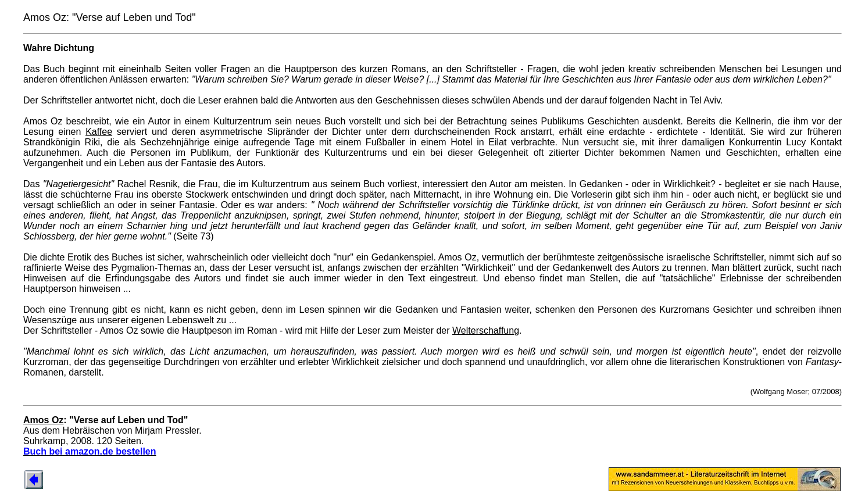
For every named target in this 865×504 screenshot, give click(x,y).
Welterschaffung (486, 330)
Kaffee (99, 132)
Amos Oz (43, 420)
